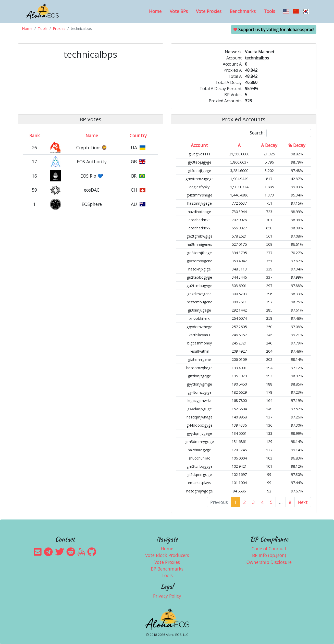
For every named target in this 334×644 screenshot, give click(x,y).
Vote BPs (179, 11)
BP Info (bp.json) (269, 555)
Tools (269, 11)
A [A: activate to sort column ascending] (239, 145)
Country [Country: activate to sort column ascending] (138, 135)
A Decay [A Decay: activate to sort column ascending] (269, 145)
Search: (280, 133)
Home (155, 11)
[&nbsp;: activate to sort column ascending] (55, 135)
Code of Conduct (269, 549)
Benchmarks (243, 11)
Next (303, 502)
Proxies (59, 28)
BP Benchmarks (167, 569)
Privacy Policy (167, 596)
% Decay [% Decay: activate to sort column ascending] (297, 145)
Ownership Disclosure (269, 562)
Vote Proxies (209, 11)
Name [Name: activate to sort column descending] (92, 135)
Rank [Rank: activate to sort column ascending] (35, 135)
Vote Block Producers (167, 555)
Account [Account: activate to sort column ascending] (199, 145)
